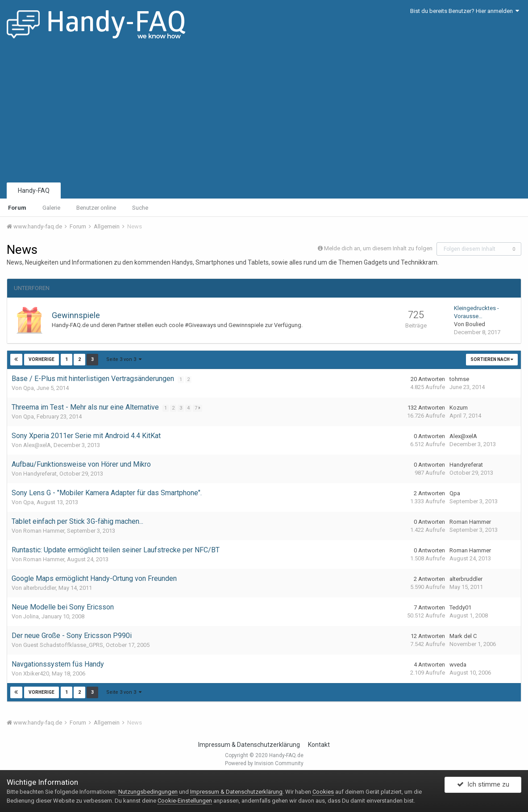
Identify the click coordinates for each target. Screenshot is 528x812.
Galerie (51, 208)
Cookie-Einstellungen (185, 801)
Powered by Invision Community (264, 763)
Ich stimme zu (483, 787)
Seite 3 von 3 (123, 359)
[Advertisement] (264, 114)
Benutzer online (96, 208)
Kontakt (319, 745)
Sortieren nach (492, 359)
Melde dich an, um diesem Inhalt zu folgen (378, 248)
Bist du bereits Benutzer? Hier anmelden (465, 11)
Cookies (323, 792)
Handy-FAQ (34, 191)
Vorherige (42, 359)
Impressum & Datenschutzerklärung (249, 745)
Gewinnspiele (76, 315)
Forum (17, 208)
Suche (140, 208)
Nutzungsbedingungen (148, 792)
